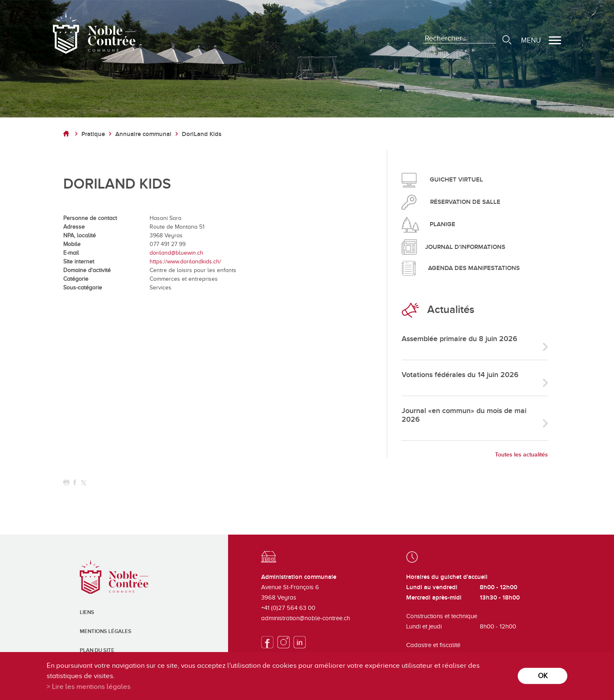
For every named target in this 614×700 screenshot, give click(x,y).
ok (543, 676)
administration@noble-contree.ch (306, 618)
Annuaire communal (143, 134)
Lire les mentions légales (91, 687)
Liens (87, 612)
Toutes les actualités (521, 455)
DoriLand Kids (202, 134)
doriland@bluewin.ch (176, 253)
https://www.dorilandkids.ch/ (185, 262)
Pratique (93, 134)
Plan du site (97, 650)
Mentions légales (106, 631)
